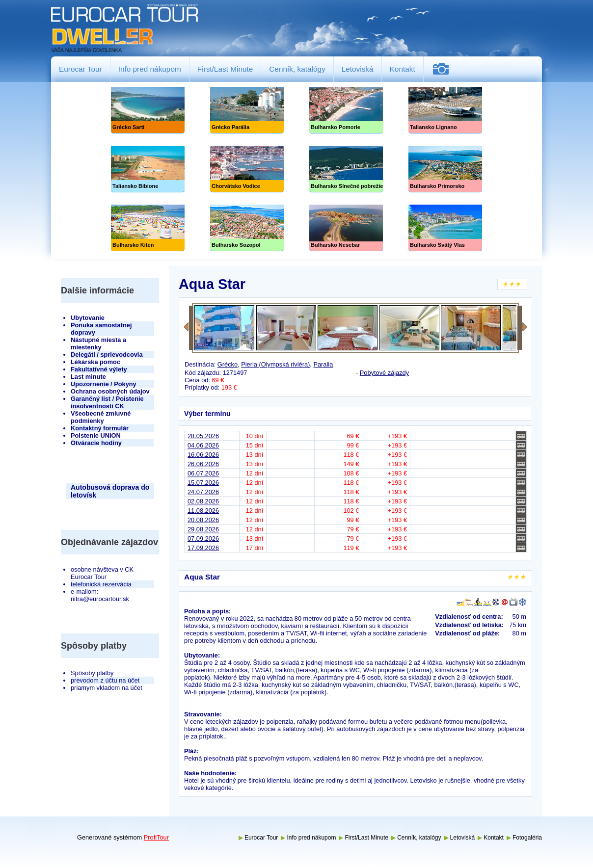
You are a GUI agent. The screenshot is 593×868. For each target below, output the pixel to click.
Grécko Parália (247, 110)
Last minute (88, 377)
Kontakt (403, 69)
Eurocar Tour (81, 69)
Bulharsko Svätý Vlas (445, 228)
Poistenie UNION (96, 435)
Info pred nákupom (150, 69)
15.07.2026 (203, 483)
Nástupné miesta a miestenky (98, 343)
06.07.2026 (203, 473)
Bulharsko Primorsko (445, 169)
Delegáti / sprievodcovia (107, 355)
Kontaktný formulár (100, 428)
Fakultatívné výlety (99, 369)
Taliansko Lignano (445, 110)
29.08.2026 (203, 529)
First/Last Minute (225, 69)
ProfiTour (156, 837)
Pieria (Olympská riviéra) (275, 364)
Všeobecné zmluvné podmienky (101, 417)
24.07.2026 (203, 492)
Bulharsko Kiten (148, 228)
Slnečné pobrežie (346, 169)
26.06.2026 (203, 464)
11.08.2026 (203, 511)
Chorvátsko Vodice (247, 169)
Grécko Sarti (148, 110)
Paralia (323, 364)
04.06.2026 (203, 445)
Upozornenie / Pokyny (104, 384)
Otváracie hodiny (96, 443)
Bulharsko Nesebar (346, 228)
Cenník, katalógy (297, 69)
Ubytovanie (88, 318)
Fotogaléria (445, 69)
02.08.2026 (203, 501)
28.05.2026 (203, 436)
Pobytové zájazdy (384, 373)
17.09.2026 (203, 548)
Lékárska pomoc (95, 362)
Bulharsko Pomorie (346, 110)
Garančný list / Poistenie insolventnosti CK (107, 402)
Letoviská (358, 69)
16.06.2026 (203, 455)
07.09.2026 (203, 539)
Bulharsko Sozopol (247, 228)
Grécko (228, 364)
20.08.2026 (203, 520)
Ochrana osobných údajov (110, 391)
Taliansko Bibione (148, 169)
